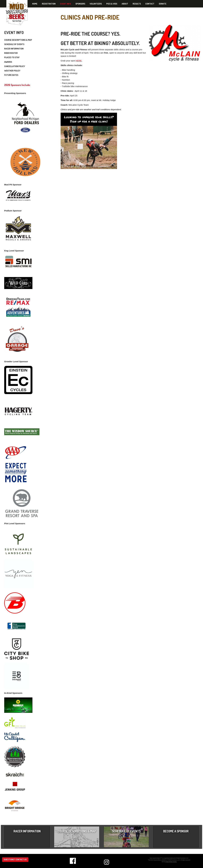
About (125, 4)
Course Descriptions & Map (18, 40)
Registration (49, 4)
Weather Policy (12, 71)
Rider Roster (11, 53)
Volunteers (96, 4)
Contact (150, 4)
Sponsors (80, 4)
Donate (163, 4)
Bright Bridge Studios (171, 862)
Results (137, 4)
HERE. (79, 61)
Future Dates (11, 75)
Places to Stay (12, 57)
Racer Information (14, 49)
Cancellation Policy (15, 66)
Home (35, 4)
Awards (8, 62)
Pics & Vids (112, 4)
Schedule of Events (14, 44)
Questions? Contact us (15, 859)
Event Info (65, 4)
